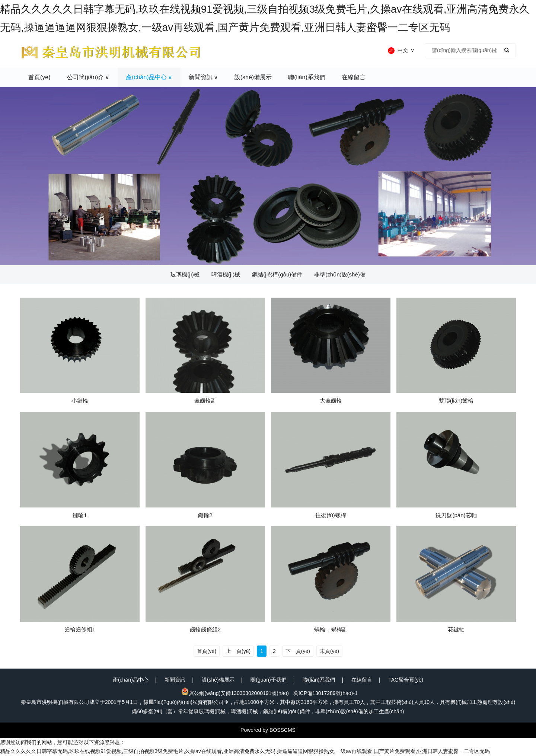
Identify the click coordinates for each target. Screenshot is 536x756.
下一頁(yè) (298, 651)
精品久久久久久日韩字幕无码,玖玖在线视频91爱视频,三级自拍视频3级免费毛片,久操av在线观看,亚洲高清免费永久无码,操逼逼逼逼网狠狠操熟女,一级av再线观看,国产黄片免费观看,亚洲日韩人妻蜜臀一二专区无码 (245, 751)
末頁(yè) (329, 651)
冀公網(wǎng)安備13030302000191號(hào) (235, 693)
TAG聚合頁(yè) (406, 680)
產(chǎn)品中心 (131, 680)
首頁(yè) (207, 651)
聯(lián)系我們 (319, 680)
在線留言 (362, 680)
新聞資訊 (175, 680)
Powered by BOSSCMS (268, 730)
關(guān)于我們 (268, 680)
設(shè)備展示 (218, 680)
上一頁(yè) (238, 651)
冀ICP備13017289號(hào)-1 (326, 693)
